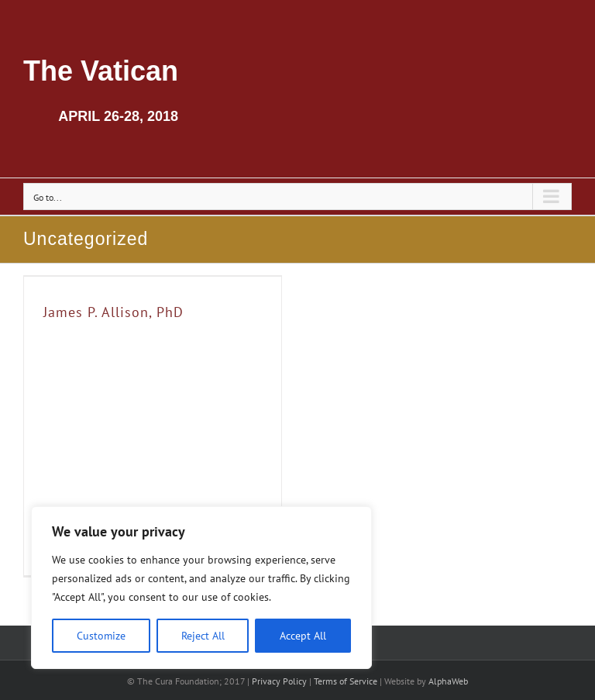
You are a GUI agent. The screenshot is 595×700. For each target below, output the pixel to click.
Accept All (303, 636)
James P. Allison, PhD (113, 312)
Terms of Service (346, 681)
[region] (201, 588)
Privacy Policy (279, 681)
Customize (101, 636)
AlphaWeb (448, 681)
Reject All (203, 636)
